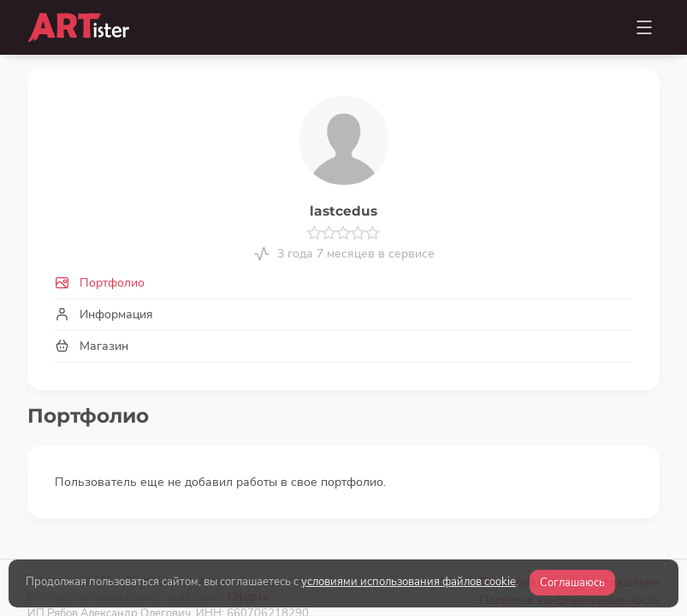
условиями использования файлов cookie (409, 582)
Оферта (248, 544)
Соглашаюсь (572, 583)
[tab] (343, 283)
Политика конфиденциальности (569, 547)
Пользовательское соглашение (570, 529)
